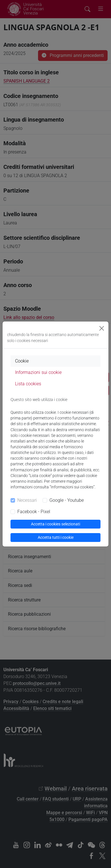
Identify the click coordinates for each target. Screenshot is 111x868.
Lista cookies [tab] (28, 384)
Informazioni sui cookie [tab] (38, 372)
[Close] (102, 328)
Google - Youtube (67, 500)
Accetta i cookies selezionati (55, 524)
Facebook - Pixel (34, 512)
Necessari (27, 500)
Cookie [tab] (22, 361)
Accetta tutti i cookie (56, 537)
